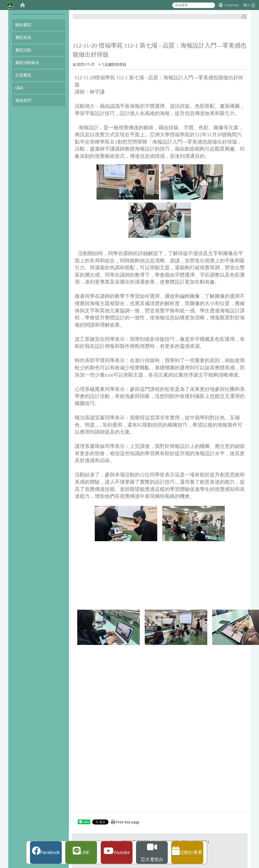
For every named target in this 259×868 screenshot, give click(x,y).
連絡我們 (23, 100)
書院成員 (23, 37)
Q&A (19, 88)
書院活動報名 (27, 63)
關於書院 (23, 25)
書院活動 (23, 50)
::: (242, 19)
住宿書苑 (23, 75)
